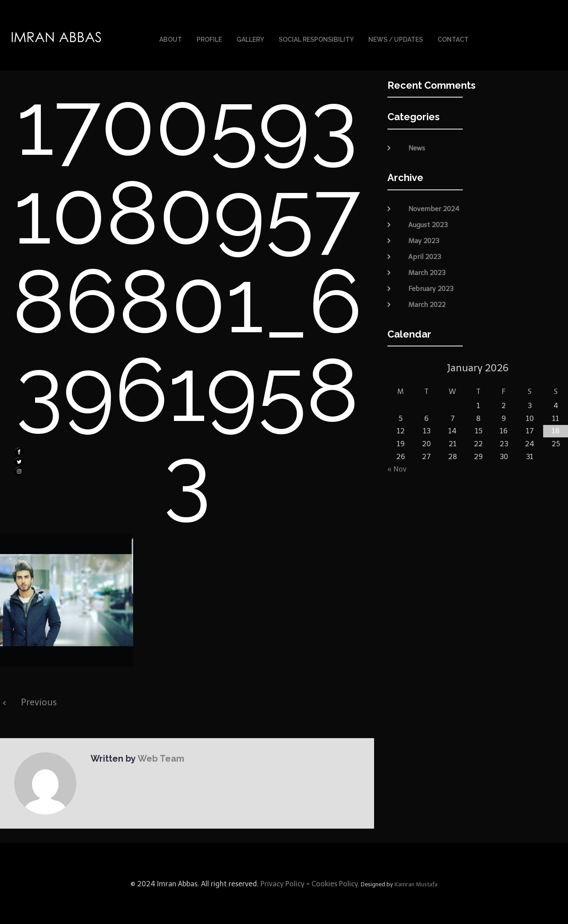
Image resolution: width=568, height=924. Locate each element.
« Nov (397, 468)
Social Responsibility (316, 39)
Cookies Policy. (335, 883)
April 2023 (425, 256)
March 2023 (427, 271)
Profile (209, 39)
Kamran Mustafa (416, 883)
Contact (453, 39)
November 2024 (434, 208)
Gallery (250, 39)
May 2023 (424, 240)
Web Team (160, 758)
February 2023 (431, 287)
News (417, 147)
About (171, 39)
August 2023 (428, 224)
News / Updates (396, 39)
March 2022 (427, 303)
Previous (39, 701)
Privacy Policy (282, 883)
